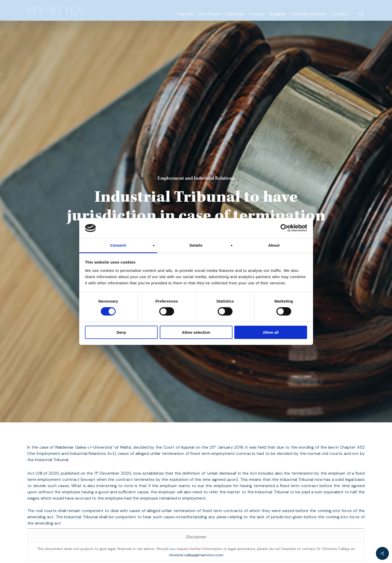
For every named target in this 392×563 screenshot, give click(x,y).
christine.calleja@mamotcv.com (196, 555)
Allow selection (196, 332)
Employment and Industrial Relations (196, 179)
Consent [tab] (118, 245)
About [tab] (274, 245)
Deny (121, 332)
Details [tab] (196, 245)
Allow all (271, 332)
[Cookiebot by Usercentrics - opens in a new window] (284, 228)
